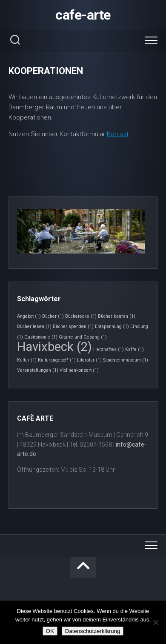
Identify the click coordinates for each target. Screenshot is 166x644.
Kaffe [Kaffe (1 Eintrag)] (135, 349)
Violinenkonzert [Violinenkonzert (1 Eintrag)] (79, 370)
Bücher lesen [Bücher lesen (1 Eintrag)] (34, 326)
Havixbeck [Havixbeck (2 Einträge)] (54, 347)
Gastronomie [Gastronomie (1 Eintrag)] (41, 337)
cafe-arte (83, 15)
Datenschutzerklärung (93, 631)
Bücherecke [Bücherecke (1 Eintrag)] (81, 316)
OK (50, 631)
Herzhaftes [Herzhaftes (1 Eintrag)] (109, 349)
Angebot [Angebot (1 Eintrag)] (29, 316)
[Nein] (155, 622)
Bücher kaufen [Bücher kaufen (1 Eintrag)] (117, 316)
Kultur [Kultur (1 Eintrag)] (27, 360)
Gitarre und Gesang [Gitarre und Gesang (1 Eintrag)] (83, 337)
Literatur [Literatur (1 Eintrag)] (89, 360)
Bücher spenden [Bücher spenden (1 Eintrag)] (73, 326)
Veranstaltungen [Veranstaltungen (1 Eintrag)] (38, 370)
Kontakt (118, 134)
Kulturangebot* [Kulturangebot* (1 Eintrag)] (57, 360)
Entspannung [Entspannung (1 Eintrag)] (112, 326)
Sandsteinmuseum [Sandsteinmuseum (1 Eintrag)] (126, 360)
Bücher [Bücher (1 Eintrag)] (53, 316)
